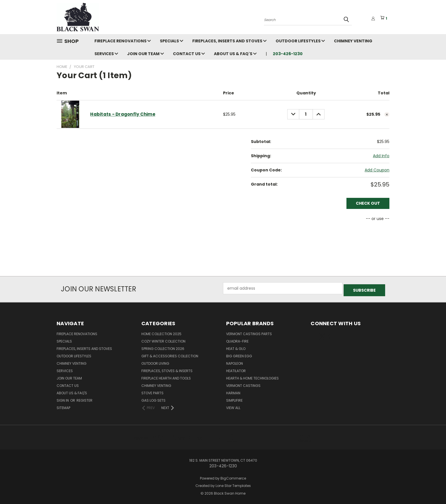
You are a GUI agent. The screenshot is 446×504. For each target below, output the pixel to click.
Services (106, 54)
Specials (172, 41)
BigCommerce (233, 476)
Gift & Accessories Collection (170, 354)
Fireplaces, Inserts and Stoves (229, 41)
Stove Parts (152, 391)
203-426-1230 (288, 54)
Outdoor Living (155, 361)
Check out (368, 203)
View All (233, 406)
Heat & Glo (236, 347)
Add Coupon (377, 170)
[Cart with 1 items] (385, 18)
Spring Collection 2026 (163, 347)
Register (84, 398)
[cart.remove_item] (387, 115)
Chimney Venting (353, 41)
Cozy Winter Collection (163, 339)
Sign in (63, 398)
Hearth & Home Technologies (252, 376)
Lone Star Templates (233, 484)
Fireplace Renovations (123, 41)
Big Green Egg (239, 354)
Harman (233, 391)
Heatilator (236, 369)
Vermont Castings (243, 384)
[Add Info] (381, 156)
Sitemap (63, 406)
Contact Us (189, 54)
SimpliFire (234, 398)
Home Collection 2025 (161, 332)
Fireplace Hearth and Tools (166, 376)
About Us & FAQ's (235, 54)
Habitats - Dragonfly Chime (123, 114)
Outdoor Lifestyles (300, 41)
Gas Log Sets (153, 398)
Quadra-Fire (237, 339)
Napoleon (235, 361)
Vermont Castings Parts (249, 332)
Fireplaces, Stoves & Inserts (167, 369)
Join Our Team (145, 54)
